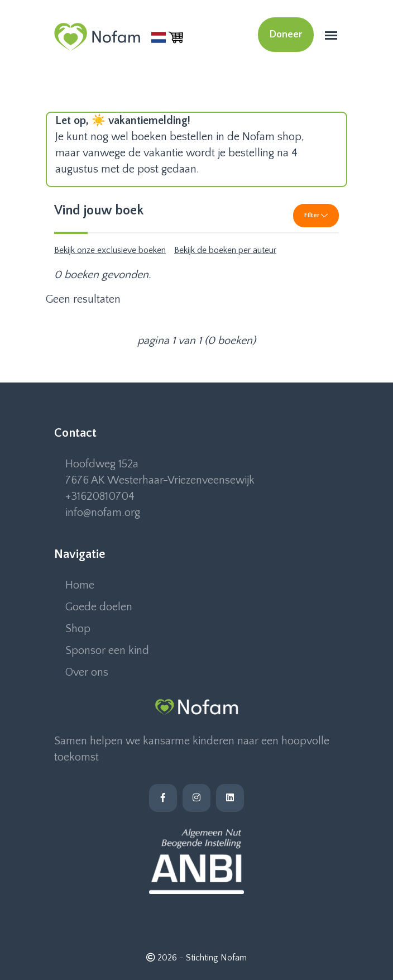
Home (80, 585)
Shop (78, 629)
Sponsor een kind (107, 651)
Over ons (87, 672)
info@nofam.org (103, 513)
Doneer (286, 35)
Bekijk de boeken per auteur (225, 250)
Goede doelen (99, 607)
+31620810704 (100, 496)
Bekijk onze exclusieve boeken (110, 250)
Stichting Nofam (216, 958)
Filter (316, 215)
